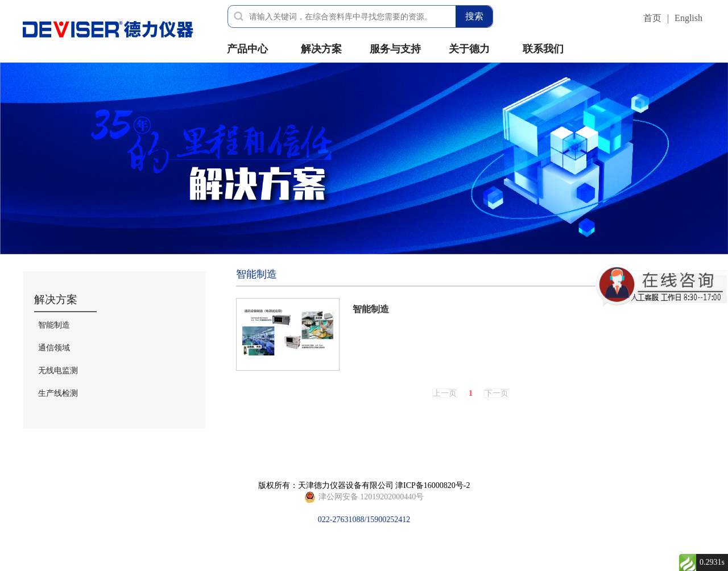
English (688, 18)
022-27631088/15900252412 (364, 497)
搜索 (474, 16)
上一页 (445, 393)
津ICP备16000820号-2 (433, 485)
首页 (652, 18)
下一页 (497, 393)
